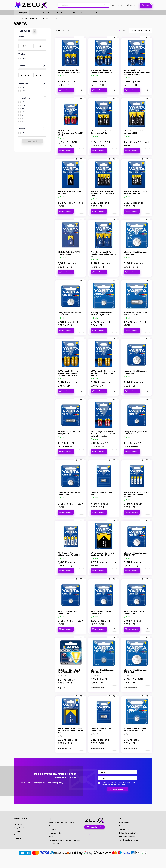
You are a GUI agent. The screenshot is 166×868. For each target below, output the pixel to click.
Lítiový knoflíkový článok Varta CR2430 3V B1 (136, 372)
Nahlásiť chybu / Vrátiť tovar (59, 13)
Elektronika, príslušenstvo (29, 18)
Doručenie (53, 829)
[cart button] (146, 5)
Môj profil (17, 831)
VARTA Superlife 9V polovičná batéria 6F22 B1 (70, 192)
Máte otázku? (39, 13)
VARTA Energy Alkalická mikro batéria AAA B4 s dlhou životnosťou (136, 494)
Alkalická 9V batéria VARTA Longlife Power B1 (69, 253)
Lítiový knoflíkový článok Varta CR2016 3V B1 (136, 554)
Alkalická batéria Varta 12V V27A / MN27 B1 (69, 433)
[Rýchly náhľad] (81, 38)
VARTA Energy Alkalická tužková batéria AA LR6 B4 (69, 554)
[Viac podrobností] (82, 90)
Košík (16, 835)
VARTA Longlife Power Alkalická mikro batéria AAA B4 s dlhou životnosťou (137, 72)
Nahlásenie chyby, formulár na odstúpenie (64, 840)
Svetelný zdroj (124, 829)
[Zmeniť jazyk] (113, 5)
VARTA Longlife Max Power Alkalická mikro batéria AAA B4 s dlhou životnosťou (104, 434)
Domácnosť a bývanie (127, 836)
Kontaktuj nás (96, 827)
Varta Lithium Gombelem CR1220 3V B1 (68, 612)
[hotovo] (40, 46)
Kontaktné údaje (55, 833)
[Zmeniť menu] (120, 5)
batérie (46, 18)
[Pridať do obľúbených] (77, 38)
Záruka (52, 836)
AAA (23, 115)
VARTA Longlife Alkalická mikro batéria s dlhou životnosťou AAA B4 (104, 373)
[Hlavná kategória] (15, 19)
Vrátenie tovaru (55, 843)
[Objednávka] (141, 30)
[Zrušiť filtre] (34, 31)
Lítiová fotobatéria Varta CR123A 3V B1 (101, 729)
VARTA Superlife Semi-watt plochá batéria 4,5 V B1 (102, 554)
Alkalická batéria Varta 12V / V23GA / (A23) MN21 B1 (135, 314)
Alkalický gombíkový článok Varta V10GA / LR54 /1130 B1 (135, 729)
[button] (22, 13)
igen (23, 87)
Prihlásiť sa (18, 824)
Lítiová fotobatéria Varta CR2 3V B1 (103, 493)
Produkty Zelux (125, 822)
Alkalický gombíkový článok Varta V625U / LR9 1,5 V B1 (69, 671)
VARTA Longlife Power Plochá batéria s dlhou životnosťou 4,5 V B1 (70, 730)
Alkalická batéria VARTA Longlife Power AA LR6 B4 (101, 71)
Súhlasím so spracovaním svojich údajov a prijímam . (119, 783)
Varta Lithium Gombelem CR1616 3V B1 (101, 612)
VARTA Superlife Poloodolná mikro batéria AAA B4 (135, 192)
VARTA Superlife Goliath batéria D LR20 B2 (134, 132)
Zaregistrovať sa (20, 828)
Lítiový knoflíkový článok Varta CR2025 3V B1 (70, 314)
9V (23, 108)
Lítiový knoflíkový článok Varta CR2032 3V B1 (136, 253)
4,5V (23, 105)
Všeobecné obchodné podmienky (61, 819)
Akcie (121, 819)
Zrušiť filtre (31, 141)
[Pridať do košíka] (66, 90)
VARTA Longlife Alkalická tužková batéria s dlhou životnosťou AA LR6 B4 (68, 373)
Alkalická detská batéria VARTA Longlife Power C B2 (69, 71)
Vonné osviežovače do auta (129, 840)
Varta (24, 58)
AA (23, 112)
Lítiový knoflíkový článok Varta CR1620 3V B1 (70, 493)
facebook (85, 834)
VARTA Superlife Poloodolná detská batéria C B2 (102, 132)
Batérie (122, 826)
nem (23, 91)
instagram (89, 834)
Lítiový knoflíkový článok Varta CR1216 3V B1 (136, 433)
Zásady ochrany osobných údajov (61, 822)
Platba (51, 826)
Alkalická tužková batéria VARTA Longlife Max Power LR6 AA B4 (71, 133)
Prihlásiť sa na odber (116, 789)
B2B (75, 13)
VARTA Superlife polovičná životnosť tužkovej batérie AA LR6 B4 (103, 194)
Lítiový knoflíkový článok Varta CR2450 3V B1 (136, 671)
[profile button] (132, 5)
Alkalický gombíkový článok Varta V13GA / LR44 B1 (102, 314)
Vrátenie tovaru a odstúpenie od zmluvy (95, 13)
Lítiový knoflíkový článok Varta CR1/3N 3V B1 (103, 671)
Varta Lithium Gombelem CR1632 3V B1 (134, 612)
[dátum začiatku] (25, 46)
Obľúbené (17, 838)
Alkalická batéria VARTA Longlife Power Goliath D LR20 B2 (103, 254)
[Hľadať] (84, 5)
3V (23, 102)
